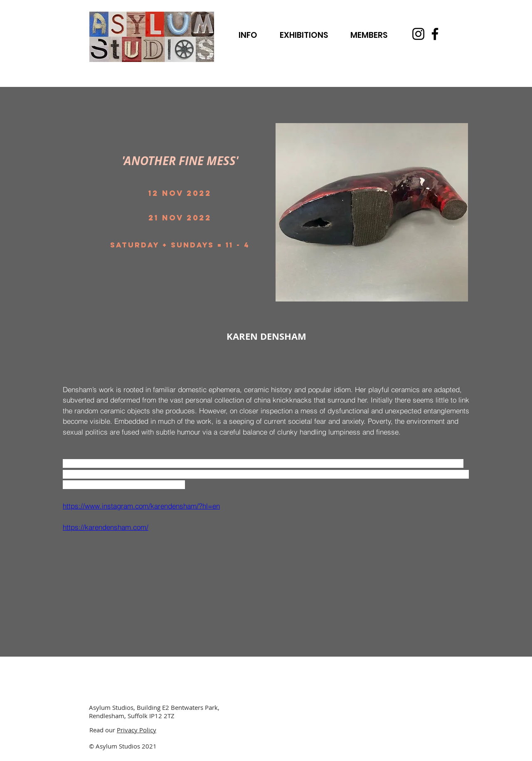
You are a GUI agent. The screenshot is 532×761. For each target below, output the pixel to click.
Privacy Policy (137, 730)
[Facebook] (435, 34)
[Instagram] (418, 34)
